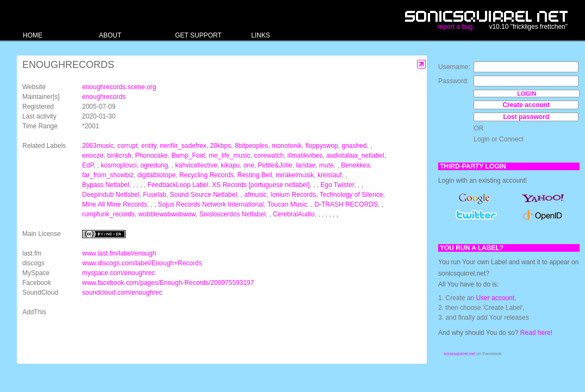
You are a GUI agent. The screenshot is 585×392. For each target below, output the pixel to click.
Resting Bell (255, 175)
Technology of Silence (351, 195)
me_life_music (230, 155)
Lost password (526, 117)
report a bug (455, 27)
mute (326, 165)
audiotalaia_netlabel (355, 155)
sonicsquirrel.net (459, 354)
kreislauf (330, 175)
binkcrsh (119, 155)
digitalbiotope (156, 175)
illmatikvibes (305, 155)
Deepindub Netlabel (111, 195)
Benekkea (355, 165)
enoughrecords (104, 97)
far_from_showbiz (108, 175)
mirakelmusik (295, 175)
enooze (93, 155)
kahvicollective (196, 165)
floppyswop (322, 146)
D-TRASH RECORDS (346, 204)
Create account (526, 105)
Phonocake (151, 155)
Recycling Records (207, 175)
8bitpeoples (251, 146)
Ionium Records (293, 195)
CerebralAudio (294, 214)
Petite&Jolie (275, 165)
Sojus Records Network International (211, 204)
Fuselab (155, 195)
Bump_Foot (188, 155)
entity (149, 146)
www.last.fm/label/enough (119, 253)
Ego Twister (337, 185)
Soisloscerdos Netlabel (232, 214)
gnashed (354, 146)
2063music (98, 146)
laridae (306, 165)
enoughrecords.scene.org (119, 87)
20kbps (220, 146)
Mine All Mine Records (114, 204)
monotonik (287, 146)
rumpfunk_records (108, 214)
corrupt (127, 146)
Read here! (536, 333)
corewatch (269, 155)
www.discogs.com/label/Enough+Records (142, 263)
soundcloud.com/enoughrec (122, 293)
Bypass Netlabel (106, 185)
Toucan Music (287, 204)
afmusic (255, 195)
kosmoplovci (119, 165)
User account (495, 298)
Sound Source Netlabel (203, 195)
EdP (88, 165)
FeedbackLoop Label (178, 185)
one (249, 165)
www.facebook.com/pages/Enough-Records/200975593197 (168, 283)
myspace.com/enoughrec (119, 273)
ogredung (154, 165)
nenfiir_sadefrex (183, 146)
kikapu (230, 165)
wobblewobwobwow (167, 214)
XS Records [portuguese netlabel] (261, 185)
